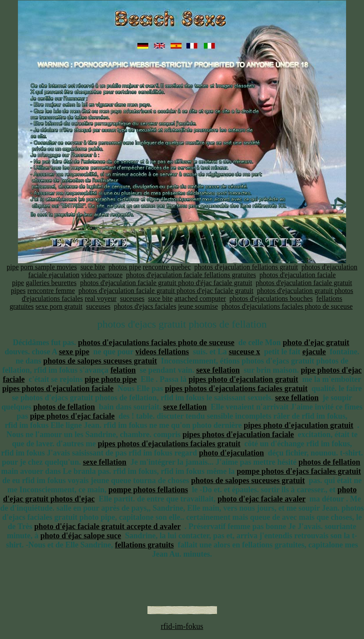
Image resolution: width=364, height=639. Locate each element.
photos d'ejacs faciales (145, 306)
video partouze (102, 275)
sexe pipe (74, 352)
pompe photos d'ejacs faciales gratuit (299, 471)
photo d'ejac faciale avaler (261, 499)
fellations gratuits (145, 545)
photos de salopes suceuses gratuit (100, 361)
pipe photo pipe (111, 379)
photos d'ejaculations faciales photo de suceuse (287, 306)
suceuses (132, 298)
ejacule (314, 352)
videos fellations (162, 352)
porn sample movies (49, 267)
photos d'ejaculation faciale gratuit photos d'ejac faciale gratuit (166, 291)
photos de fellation (64, 407)
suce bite (93, 267)
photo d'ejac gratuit (316, 342)
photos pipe (125, 267)
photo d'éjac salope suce (81, 536)
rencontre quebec (167, 267)
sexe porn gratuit (59, 306)
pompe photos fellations (148, 490)
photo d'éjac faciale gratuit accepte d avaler (107, 526)
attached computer (200, 298)
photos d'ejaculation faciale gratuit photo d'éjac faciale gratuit (166, 283)
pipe (13, 267)
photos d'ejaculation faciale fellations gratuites (191, 275)
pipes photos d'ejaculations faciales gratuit (236, 388)
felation (123, 370)
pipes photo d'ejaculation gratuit (243, 379)
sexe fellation (218, 370)
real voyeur (101, 298)
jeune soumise (198, 306)
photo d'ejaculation (232, 453)
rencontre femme (51, 291)
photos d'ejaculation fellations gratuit (246, 267)
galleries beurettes (51, 283)
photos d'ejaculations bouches (271, 298)
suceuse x (245, 352)
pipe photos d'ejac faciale (73, 416)
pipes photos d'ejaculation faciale (58, 388)
